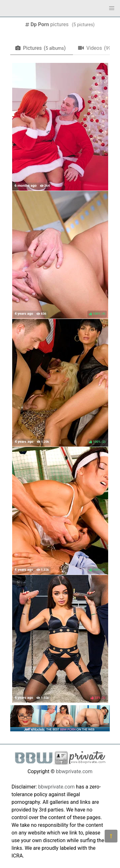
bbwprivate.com (74, 771)
